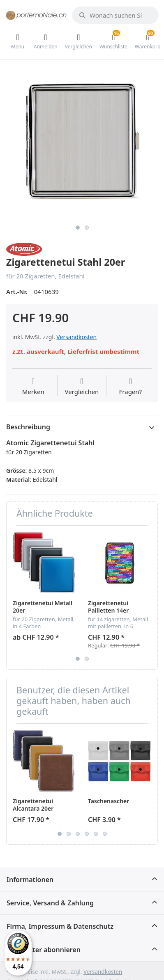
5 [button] (96, 834)
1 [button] (78, 228)
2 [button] (87, 228)
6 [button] (105, 834)
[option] (82, 145)
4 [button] (87, 834)
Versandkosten (76, 337)
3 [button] (78, 834)
